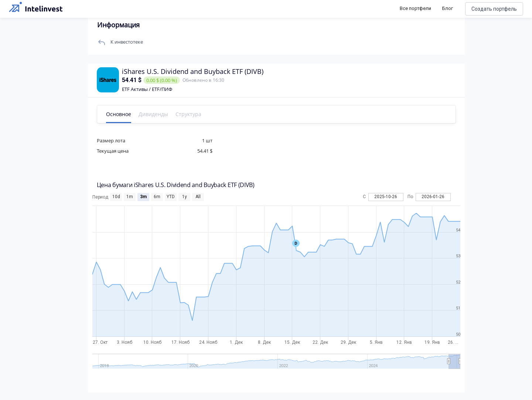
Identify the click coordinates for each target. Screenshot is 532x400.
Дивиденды (154, 114)
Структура (189, 114)
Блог (448, 8)
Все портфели (415, 8)
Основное (119, 114)
